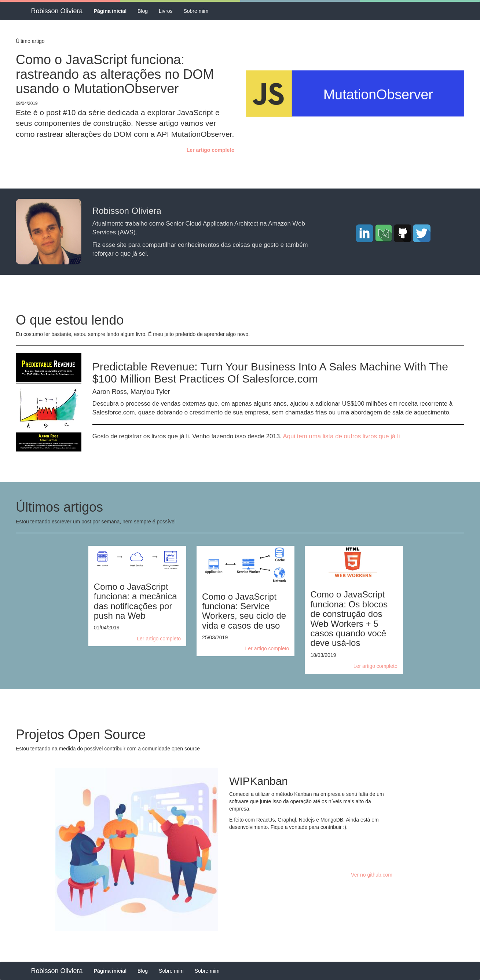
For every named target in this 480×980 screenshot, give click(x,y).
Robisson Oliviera (57, 11)
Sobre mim (196, 11)
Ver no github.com (372, 875)
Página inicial (113, 10)
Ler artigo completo (211, 150)
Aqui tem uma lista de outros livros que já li (341, 436)
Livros (166, 11)
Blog (143, 11)
